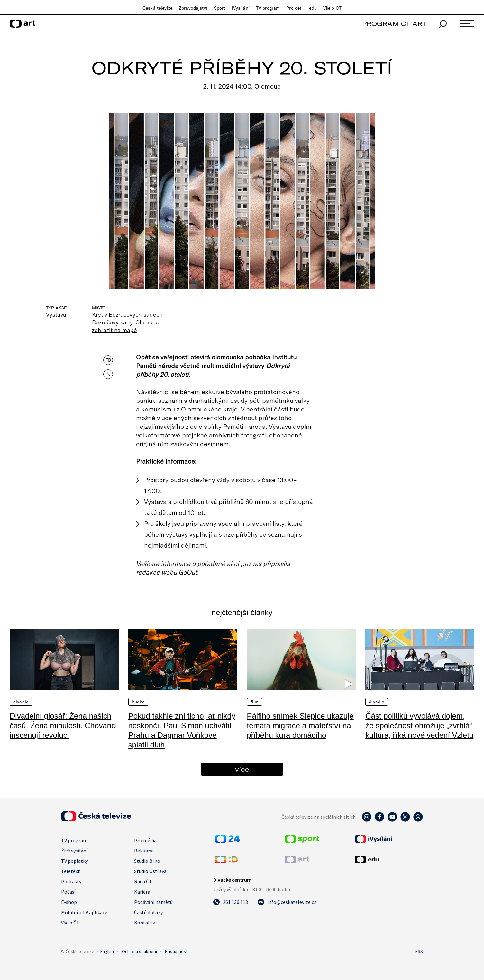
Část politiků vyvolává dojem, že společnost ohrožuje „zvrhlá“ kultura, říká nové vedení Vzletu (419, 725)
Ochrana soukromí (139, 951)
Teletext (71, 871)
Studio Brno (147, 861)
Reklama (144, 851)
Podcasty (71, 881)
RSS (419, 951)
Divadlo (21, 702)
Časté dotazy (148, 912)
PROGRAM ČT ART (394, 24)
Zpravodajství (193, 8)
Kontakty (145, 923)
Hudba (138, 702)
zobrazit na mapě (114, 330)
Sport (220, 8)
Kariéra (142, 892)
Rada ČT (143, 881)
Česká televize (157, 8)
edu (313, 8)
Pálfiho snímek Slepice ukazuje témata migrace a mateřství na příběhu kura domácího (300, 725)
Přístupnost (176, 951)
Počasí (68, 892)
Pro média (145, 840)
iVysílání (241, 8)
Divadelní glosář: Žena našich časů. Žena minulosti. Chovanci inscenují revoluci (63, 725)
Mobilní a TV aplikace (84, 912)
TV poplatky (74, 861)
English (107, 951)
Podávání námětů (153, 902)
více (242, 769)
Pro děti (294, 8)
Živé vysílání (74, 851)
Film (255, 702)
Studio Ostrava (150, 871)
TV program (268, 8)
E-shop (69, 902)
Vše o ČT (332, 8)
